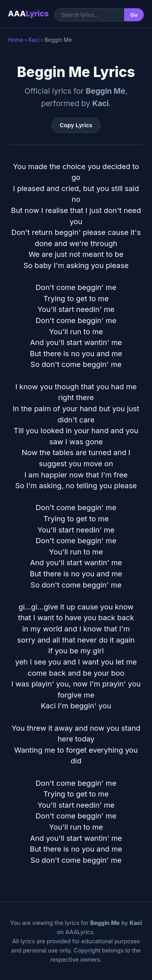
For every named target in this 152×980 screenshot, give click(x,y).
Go (134, 15)
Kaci (34, 40)
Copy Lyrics (76, 125)
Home (16, 40)
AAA (28, 14)
